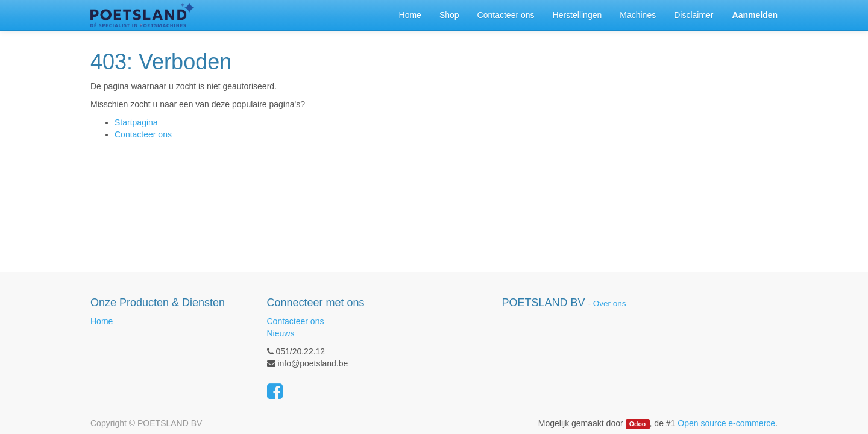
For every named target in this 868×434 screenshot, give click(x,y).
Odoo (637, 424)
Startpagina (136, 122)
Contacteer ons (143, 134)
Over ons (610, 303)
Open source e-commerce (726, 423)
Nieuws (281, 333)
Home (102, 321)
